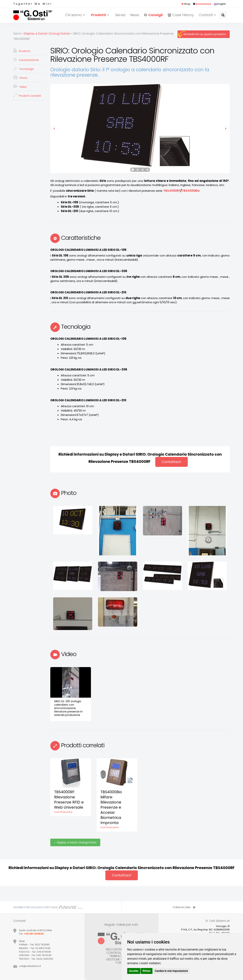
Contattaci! (172, 462)
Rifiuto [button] (147, 971)
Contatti (208, 15)
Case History (181, 15)
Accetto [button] (134, 971)
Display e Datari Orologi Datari (75, 842)
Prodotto (22, 51)
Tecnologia (24, 69)
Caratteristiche (26, 60)
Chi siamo (76, 15)
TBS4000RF (172, 191)
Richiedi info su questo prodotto (205, 34)
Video (20, 86)
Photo (20, 78)
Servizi (120, 15)
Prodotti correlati (27, 95)
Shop (186, 4)
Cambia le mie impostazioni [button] (171, 971)
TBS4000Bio (191, 191)
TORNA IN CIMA (184, 907)
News (135, 15)
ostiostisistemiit (30, 966)
